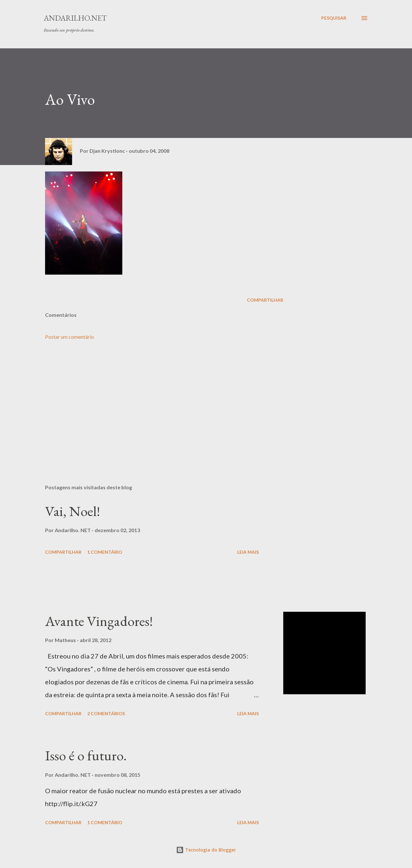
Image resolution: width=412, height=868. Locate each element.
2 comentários (106, 713)
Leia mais (248, 552)
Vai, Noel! (73, 511)
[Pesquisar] (334, 18)
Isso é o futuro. (86, 755)
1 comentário (105, 552)
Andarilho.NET (75, 18)
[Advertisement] (154, 404)
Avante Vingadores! (99, 621)
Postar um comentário (70, 337)
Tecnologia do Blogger (206, 850)
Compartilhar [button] (265, 300)
